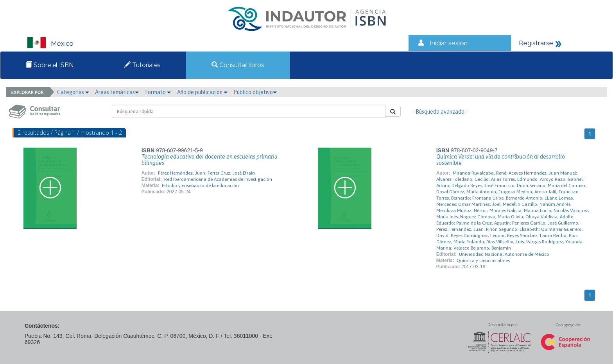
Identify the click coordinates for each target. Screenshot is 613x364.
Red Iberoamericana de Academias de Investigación (218, 179)
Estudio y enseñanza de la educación (200, 186)
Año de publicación (202, 92)
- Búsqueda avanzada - (440, 112)
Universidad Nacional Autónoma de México (504, 254)
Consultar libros (238, 65)
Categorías (73, 92)
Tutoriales (142, 65)
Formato (158, 92)
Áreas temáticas (117, 92)
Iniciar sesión (449, 43)
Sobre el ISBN (50, 65)
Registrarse (536, 43)
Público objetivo (255, 92)
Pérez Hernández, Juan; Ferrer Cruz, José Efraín (206, 173)
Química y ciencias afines (483, 261)
